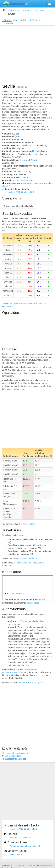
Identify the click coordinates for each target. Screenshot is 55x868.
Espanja (40, 11)
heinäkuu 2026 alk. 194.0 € (21, 192)
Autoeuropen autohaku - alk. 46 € (25, 846)
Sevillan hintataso (27, 524)
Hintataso (8, 23)
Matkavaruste (16, 854)
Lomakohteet (12, 11)
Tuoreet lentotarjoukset (14, 759)
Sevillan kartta (33, 603)
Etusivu (7, 20)
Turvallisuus (34, 20)
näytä (25, 160)
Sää (15, 20)
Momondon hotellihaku (24, 180)
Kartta (23, 20)
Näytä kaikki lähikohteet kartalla (18, 206)
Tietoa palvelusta (43, 865)
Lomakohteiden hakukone (15, 753)
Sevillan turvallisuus (28, 558)
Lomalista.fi (18, 865)
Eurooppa (27, 11)
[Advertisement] (27, 55)
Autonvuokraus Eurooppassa (31, 683)
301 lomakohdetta (12, 756)
